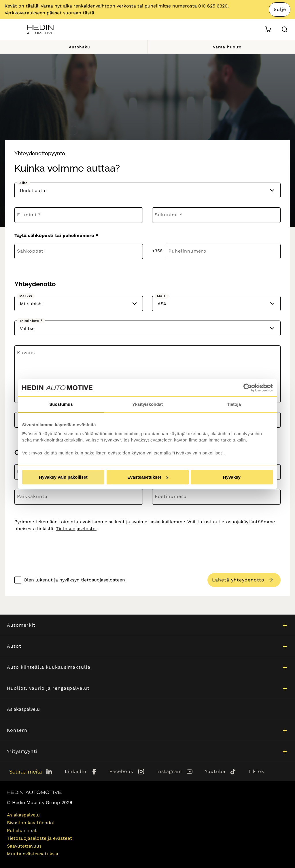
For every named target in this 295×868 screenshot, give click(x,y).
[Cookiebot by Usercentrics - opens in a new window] (248, 388)
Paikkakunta (32, 496)
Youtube (215, 771)
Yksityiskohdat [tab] (147, 404)
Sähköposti (31, 251)
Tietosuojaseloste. (76, 529)
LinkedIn (76, 771)
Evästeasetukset (148, 477)
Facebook (121, 771)
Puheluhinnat (22, 830)
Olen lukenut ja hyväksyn (74, 580)
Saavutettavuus (24, 846)
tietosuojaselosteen (103, 580)
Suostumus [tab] (61, 404)
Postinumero (171, 496)
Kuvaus (26, 353)
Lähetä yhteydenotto (238, 580)
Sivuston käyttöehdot (31, 823)
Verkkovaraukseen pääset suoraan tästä (49, 13)
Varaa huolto (221, 47)
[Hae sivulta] (285, 29)
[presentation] (58, 548)
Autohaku (74, 47)
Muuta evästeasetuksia (33, 854)
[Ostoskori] (268, 30)
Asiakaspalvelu (23, 709)
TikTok (256, 771)
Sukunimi (166, 215)
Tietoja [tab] (234, 404)
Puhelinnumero (188, 251)
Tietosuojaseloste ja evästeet (39, 838)
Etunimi (27, 215)
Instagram (169, 771)
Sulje (280, 9)
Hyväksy (232, 477)
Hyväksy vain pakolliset (63, 477)
